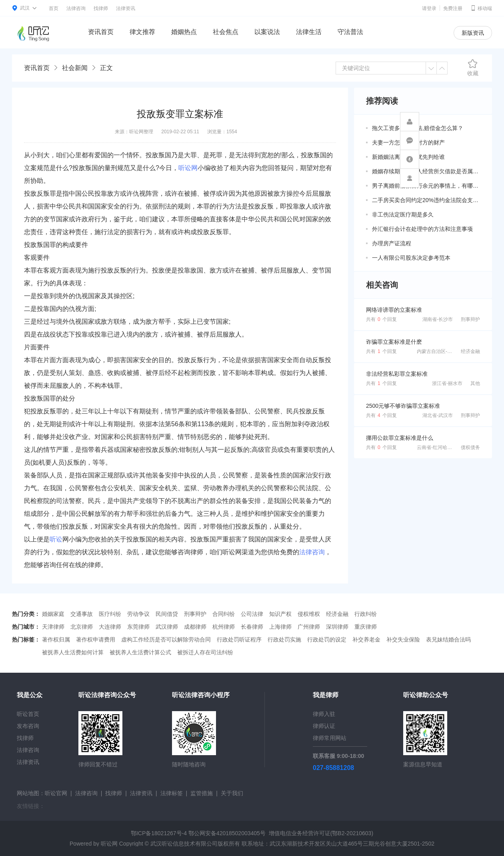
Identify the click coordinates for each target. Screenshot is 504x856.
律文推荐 (142, 32)
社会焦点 (226, 32)
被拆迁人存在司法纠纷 (205, 652)
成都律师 (195, 627)
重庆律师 (366, 627)
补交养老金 (366, 639)
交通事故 (82, 614)
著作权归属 (56, 639)
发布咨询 (28, 726)
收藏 (473, 68)
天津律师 (53, 627)
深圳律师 (337, 627)
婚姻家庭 (53, 614)
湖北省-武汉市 (438, 415)
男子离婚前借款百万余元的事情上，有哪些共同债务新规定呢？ (426, 186)
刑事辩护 (470, 319)
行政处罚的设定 (327, 639)
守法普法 (350, 32)
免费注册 (453, 8)
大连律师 (110, 627)
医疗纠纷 (110, 614)
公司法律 (252, 614)
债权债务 (470, 447)
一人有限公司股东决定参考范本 (411, 258)
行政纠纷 (366, 614)
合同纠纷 (224, 614)
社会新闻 (75, 68)
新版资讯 (473, 33)
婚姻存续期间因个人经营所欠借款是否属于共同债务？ (426, 171)
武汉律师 (167, 627)
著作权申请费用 (96, 639)
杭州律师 (224, 627)
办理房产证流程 (392, 243)
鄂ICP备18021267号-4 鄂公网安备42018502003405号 (198, 833)
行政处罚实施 (284, 639)
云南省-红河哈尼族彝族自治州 (449, 447)
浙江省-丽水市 (447, 383)
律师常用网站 (330, 738)
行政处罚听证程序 (239, 639)
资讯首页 (101, 32)
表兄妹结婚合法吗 (448, 639)
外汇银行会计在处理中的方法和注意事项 (422, 229)
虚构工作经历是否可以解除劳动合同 (166, 639)
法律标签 (172, 793)
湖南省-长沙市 (438, 319)
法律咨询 (76, 8)
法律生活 (309, 32)
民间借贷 (167, 614)
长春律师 (252, 627)
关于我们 (232, 793)
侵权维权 (309, 614)
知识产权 (280, 614)
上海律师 (280, 627)
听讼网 (188, 168)
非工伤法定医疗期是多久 (403, 215)
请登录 (429, 8)
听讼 (56, 539)
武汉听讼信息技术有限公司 (184, 844)
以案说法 (267, 32)
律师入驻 (324, 714)
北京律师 (82, 627)
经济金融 (470, 351)
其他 (475, 383)
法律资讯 (126, 8)
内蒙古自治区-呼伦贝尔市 (444, 351)
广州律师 (309, 627)
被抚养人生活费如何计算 (73, 652)
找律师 (101, 8)
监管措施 (202, 793)
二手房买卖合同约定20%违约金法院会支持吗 (426, 200)
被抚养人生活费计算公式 (140, 652)
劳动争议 (138, 614)
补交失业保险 (403, 639)
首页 (54, 8)
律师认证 (324, 726)
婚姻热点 (184, 32)
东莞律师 (138, 627)
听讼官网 (56, 793)
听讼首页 (28, 714)
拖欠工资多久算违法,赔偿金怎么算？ (418, 128)
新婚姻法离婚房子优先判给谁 (408, 157)
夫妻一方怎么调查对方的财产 (408, 142)
